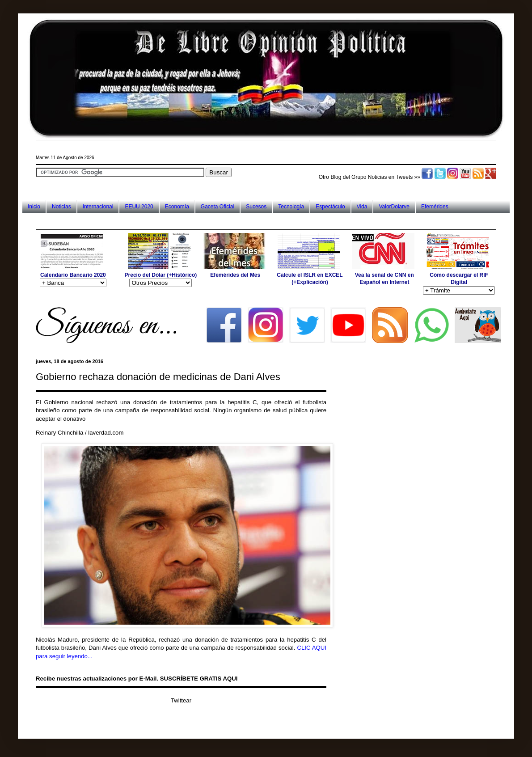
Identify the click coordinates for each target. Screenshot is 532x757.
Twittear (181, 700)
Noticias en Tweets (391, 177)
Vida (362, 207)
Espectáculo (330, 207)
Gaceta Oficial (217, 207)
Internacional (98, 207)
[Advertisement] (198, 221)
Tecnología (291, 207)
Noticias (61, 207)
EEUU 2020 (139, 207)
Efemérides (435, 207)
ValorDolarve (394, 207)
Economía (177, 207)
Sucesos (256, 207)
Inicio (34, 207)
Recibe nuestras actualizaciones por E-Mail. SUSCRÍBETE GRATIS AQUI (137, 679)
